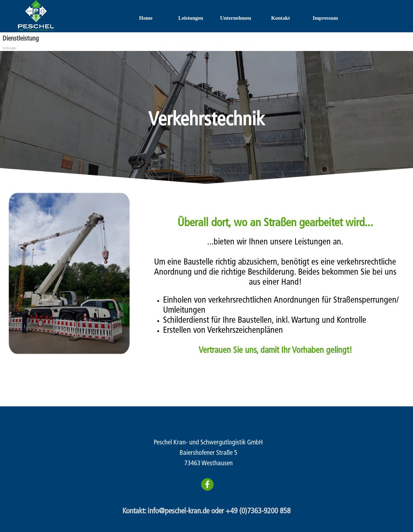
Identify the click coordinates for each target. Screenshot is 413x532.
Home (146, 18)
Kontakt (280, 18)
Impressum (326, 18)
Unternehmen (236, 18)
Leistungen (191, 18)
